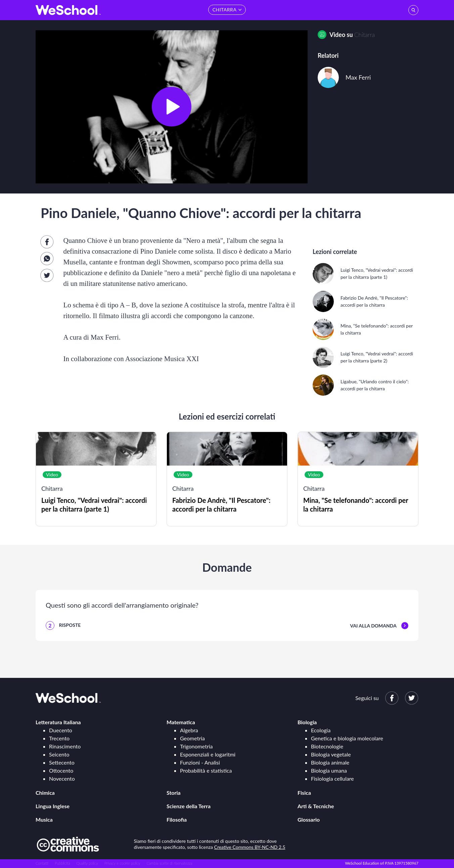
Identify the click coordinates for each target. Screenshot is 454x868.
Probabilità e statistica (206, 770)
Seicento (59, 754)
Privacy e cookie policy (122, 863)
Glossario (309, 819)
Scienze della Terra (189, 806)
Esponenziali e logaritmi (208, 754)
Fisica (304, 793)
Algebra (189, 730)
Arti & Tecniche (316, 806)
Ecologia (321, 730)
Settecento (62, 762)
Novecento (62, 778)
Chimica (45, 793)
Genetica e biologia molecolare (347, 738)
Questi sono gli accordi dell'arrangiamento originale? (122, 605)
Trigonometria (196, 746)
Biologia (307, 722)
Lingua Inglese (53, 806)
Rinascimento (65, 746)
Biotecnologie (327, 746)
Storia (174, 793)
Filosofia (177, 819)
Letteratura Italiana (58, 722)
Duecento (61, 730)
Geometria (192, 738)
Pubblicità (62, 863)
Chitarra (365, 35)
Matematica (181, 722)
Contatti (42, 863)
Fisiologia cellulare (332, 778)
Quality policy (87, 863)
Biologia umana (329, 770)
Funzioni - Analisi (200, 762)
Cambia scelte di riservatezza (169, 863)
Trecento (59, 738)
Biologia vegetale (331, 754)
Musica (44, 819)
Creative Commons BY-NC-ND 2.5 (250, 847)
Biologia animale (330, 762)
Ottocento (61, 770)
